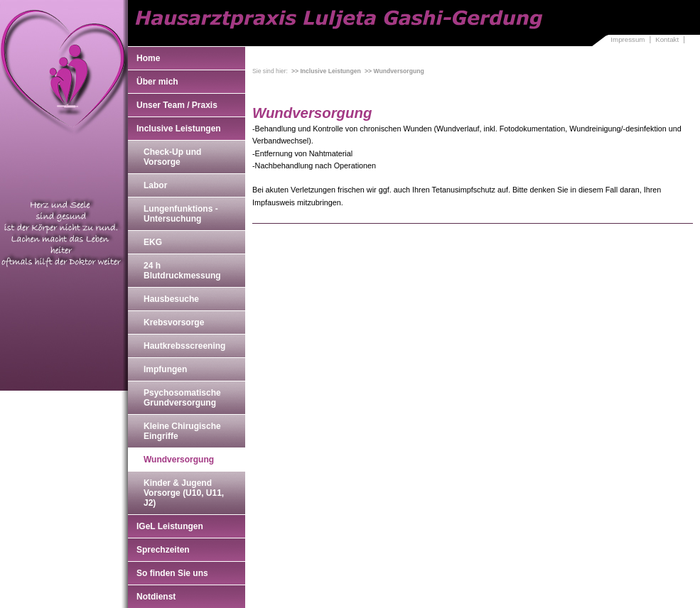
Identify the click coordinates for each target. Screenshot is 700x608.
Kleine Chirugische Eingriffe (182, 431)
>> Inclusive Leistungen (326, 71)
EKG (153, 242)
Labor (155, 185)
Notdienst (156, 597)
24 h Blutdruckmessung (182, 271)
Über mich (157, 82)
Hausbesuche (171, 299)
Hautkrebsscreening (184, 346)
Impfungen (165, 369)
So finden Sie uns (172, 573)
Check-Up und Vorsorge (172, 157)
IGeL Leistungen (170, 526)
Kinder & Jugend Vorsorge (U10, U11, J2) (184, 493)
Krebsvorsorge (174, 322)
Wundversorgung (179, 460)
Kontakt (667, 39)
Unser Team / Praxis (177, 105)
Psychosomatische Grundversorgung (182, 398)
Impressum (628, 39)
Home (148, 58)
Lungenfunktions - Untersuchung (181, 214)
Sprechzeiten (163, 550)
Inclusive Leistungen (179, 129)
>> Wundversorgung (394, 71)
